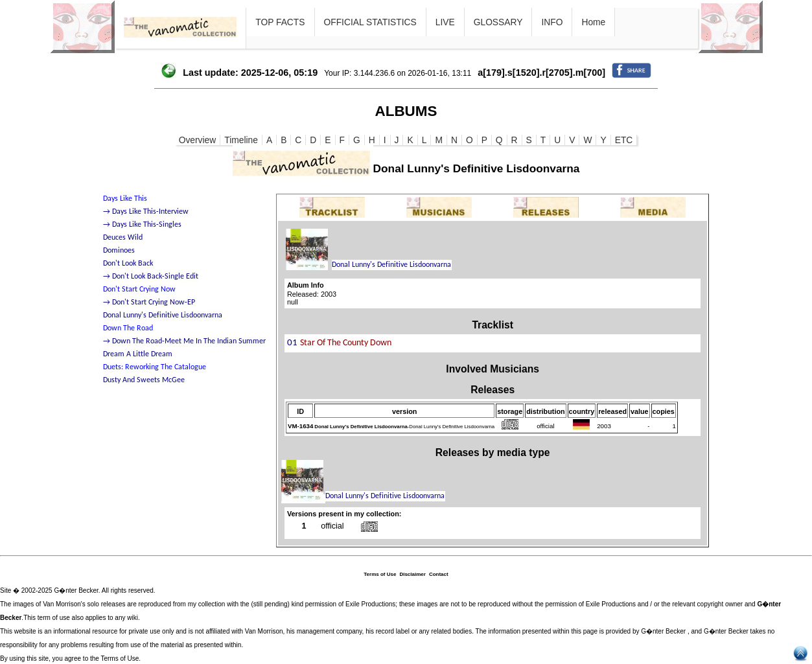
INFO (552, 22)
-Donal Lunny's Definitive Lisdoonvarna (404, 427)
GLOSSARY (498, 22)
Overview (198, 140)
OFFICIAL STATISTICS (370, 22)
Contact (439, 574)
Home (593, 22)
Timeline (241, 140)
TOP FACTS (280, 22)
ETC (624, 140)
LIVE (445, 22)
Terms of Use (380, 574)
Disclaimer (412, 574)
